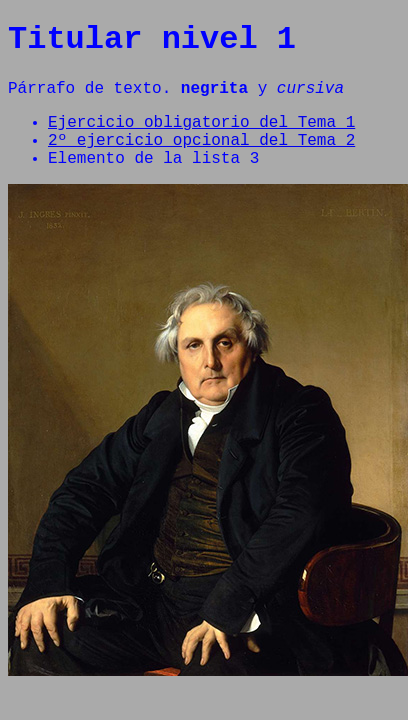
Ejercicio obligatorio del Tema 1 (201, 135)
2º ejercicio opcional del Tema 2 (201, 157)
